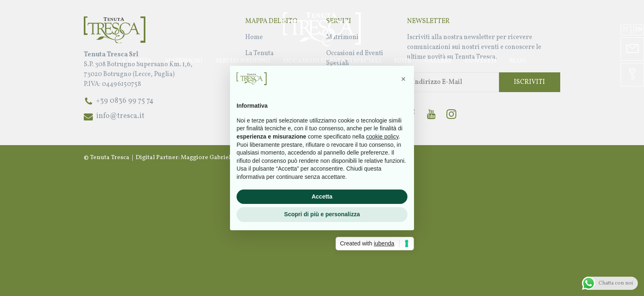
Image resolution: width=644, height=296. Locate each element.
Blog (518, 61)
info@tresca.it (120, 116)
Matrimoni (184, 61)
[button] (403, 79)
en (639, 30)
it (626, 30)
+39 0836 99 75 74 (125, 101)
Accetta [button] (322, 197)
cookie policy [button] (382, 136)
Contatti (481, 61)
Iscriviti (529, 82)
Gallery (438, 61)
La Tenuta (135, 61)
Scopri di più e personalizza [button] (322, 214)
